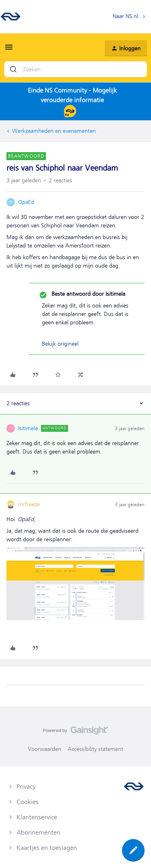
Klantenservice (37, 817)
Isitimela (28, 428)
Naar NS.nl (125, 16)
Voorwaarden (44, 749)
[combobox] (75, 69)
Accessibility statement (95, 749)
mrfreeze (29, 504)
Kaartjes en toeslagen (47, 848)
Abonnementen (38, 833)
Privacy (26, 787)
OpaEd (26, 202)
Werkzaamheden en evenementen (54, 131)
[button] (9, 50)
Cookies (28, 802)
